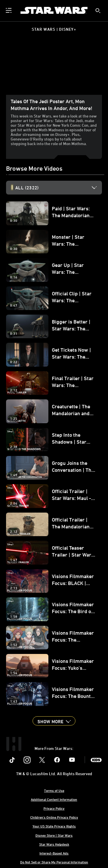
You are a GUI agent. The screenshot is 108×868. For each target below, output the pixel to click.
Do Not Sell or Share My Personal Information (54, 862)
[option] (59, 188)
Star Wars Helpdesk (54, 844)
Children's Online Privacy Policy (54, 817)
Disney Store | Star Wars (54, 835)
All (27, 188)
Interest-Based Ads (54, 853)
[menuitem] (9, 10)
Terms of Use (54, 790)
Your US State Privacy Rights (54, 826)
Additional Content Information (54, 799)
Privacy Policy (54, 808)
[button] (54, 721)
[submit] (98, 11)
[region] (54, 68)
